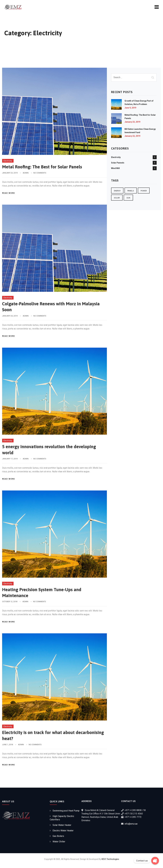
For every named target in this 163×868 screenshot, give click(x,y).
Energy (117, 191)
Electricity (8, 161)
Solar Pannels (118, 163)
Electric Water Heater (63, 830)
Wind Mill (115, 168)
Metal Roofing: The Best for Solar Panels (42, 167)
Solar (117, 198)
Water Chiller (59, 841)
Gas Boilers (58, 835)
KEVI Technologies (110, 859)
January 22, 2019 (132, 136)
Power (144, 191)
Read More (8, 193)
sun (128, 198)
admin (26, 173)
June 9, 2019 (130, 108)
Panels (131, 191)
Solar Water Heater (62, 824)
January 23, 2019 (132, 122)
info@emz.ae (131, 823)
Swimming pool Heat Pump (66, 810)
